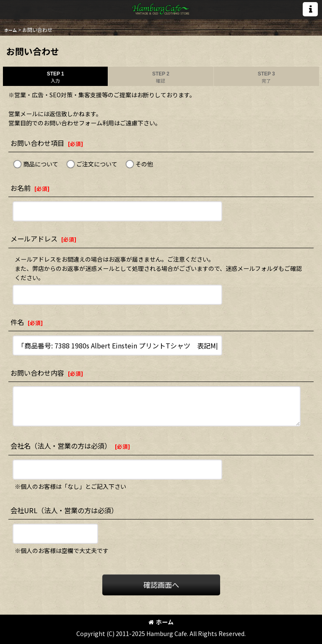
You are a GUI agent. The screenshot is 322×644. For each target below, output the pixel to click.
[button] (310, 9)
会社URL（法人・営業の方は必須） (64, 510)
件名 (17, 322)
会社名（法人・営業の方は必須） (61, 446)
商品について (41, 164)
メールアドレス (34, 239)
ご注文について (97, 164)
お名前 (21, 188)
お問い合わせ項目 (37, 143)
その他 (144, 164)
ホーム (161, 622)
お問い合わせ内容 (37, 373)
